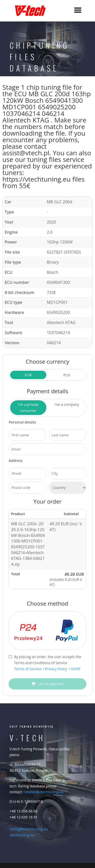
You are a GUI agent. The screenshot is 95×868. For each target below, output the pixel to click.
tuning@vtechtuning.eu (29, 829)
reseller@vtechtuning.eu (44, 792)
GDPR (76, 669)
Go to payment (48, 684)
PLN (67, 375)
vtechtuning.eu (22, 835)
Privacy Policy (57, 669)
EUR (28, 375)
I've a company (67, 404)
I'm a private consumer (28, 407)
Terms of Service (28, 669)
